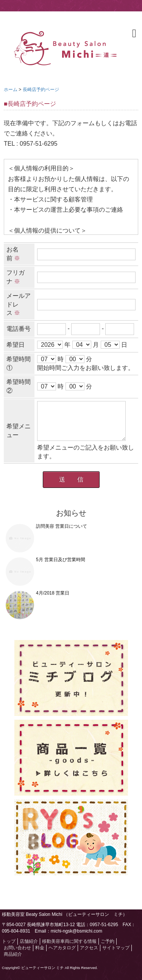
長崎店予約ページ (41, 90)
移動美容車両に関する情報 (69, 941)
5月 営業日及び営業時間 (61, 560)
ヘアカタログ (62, 948)
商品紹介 (13, 954)
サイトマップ (116, 948)
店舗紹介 (29, 941)
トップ (9, 941)
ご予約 (108, 941)
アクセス (89, 948)
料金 (40, 948)
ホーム (11, 90)
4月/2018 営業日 (53, 593)
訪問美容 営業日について (62, 526)
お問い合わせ (17, 948)
